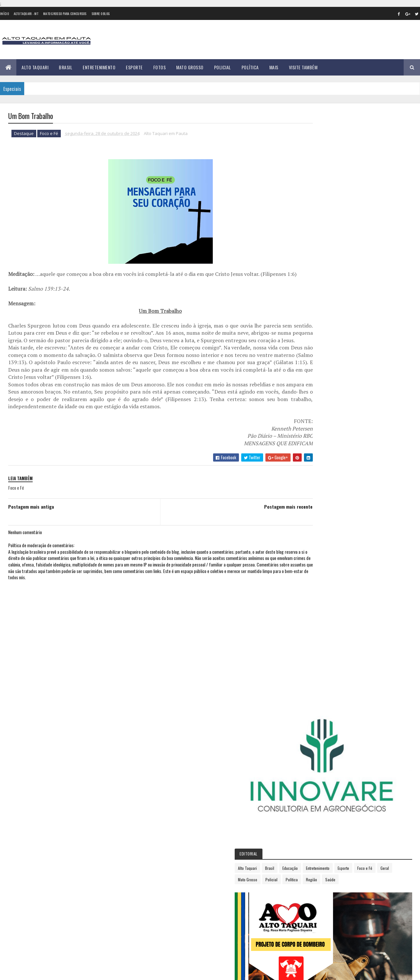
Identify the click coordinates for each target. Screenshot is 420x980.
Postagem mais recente (260, 522)
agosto (312, 591)
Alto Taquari (35, 67)
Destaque (24, 134)
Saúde (347, 257)
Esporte (134, 67)
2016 (311, 446)
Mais (274, 67)
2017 (311, 455)
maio (310, 564)
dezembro (315, 626)
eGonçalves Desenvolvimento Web (67, 971)
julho (310, 582)
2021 (311, 492)
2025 (312, 637)
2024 (312, 520)
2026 (312, 647)
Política (250, 67)
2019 (311, 474)
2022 (312, 501)
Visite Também (303, 67)
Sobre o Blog (101, 14)
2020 (312, 483)
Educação (354, 234)
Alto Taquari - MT (26, 14)
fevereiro (314, 537)
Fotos (160, 67)
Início (4, 14)
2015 (311, 437)
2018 (311, 464)
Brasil (66, 67)
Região (328, 257)
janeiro (312, 528)
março (311, 546)
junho (311, 573)
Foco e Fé (49, 134)
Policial (223, 67)
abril (310, 555)
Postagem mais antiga (31, 522)
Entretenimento (99, 67)
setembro (315, 599)
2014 (311, 427)
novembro (315, 617)
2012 (311, 409)
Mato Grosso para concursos (65, 14)
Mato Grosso (190, 67)
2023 (312, 511)
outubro (313, 608)
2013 (311, 418)
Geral (349, 246)
